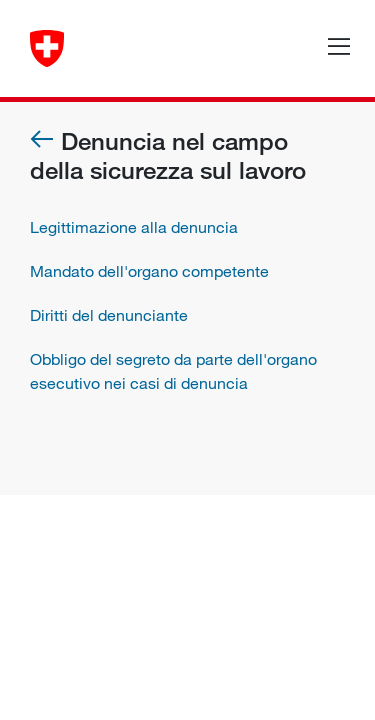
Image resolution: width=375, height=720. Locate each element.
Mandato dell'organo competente (149, 271)
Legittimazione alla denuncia (134, 227)
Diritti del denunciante (109, 315)
